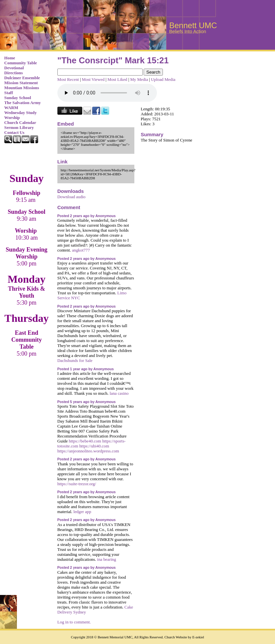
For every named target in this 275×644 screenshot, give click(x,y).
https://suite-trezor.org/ (77, 484)
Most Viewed (93, 80)
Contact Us (14, 133)
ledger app (82, 512)
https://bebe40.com (85, 441)
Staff (9, 93)
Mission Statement (21, 83)
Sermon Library (19, 128)
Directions (14, 73)
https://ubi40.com (94, 446)
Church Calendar (20, 123)
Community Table (21, 63)
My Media (139, 80)
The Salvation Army (23, 103)
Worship (12, 118)
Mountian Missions (22, 88)
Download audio (71, 197)
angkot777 (81, 250)
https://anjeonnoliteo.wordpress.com (88, 451)
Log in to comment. (74, 622)
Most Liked (117, 80)
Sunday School (18, 98)
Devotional (14, 68)
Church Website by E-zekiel (184, 637)
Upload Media (163, 80)
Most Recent (68, 80)
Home (10, 58)
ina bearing (107, 559)
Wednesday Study (21, 113)
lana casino (119, 393)
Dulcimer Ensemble (22, 78)
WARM (11, 108)
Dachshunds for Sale (75, 361)
